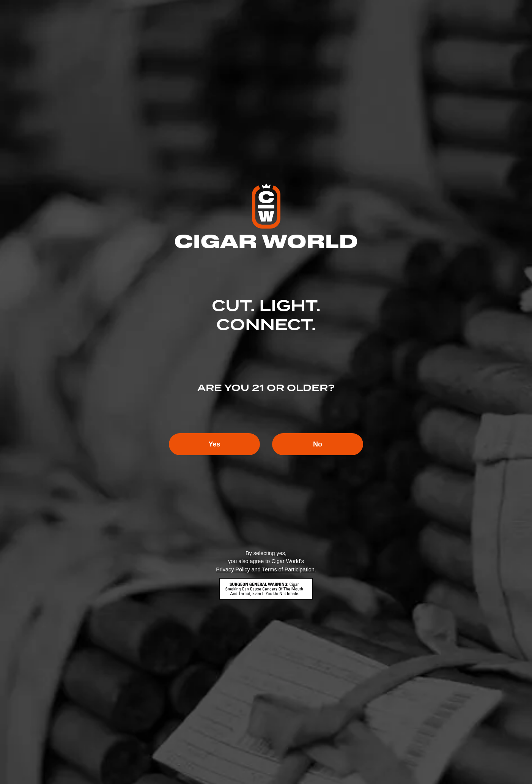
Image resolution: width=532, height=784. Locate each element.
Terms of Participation (288, 569)
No (318, 444)
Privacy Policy (233, 569)
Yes (214, 444)
